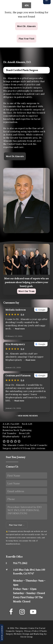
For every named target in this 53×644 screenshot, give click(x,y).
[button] (26, 26)
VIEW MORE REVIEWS (28, 416)
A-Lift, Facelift (11, 424)
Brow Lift (24, 433)
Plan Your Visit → (17, 525)
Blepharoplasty (11, 436)
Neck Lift (27, 424)
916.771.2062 (20, 563)
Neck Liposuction (12, 427)
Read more (20, 329)
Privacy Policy (31, 631)
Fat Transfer (9, 433)
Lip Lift (26, 436)
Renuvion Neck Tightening (17, 430)
